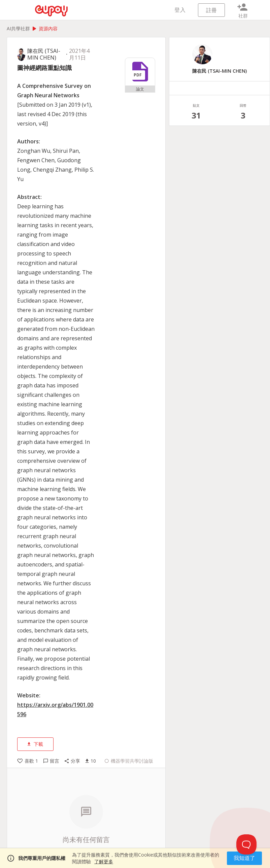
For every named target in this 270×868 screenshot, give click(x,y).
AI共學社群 (18, 28)
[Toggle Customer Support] (246, 844)
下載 (35, 744)
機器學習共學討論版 (129, 761)
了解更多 (104, 861)
